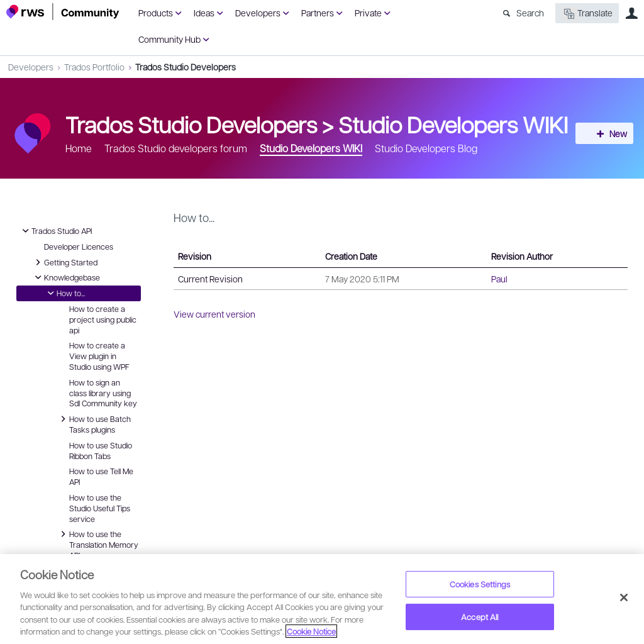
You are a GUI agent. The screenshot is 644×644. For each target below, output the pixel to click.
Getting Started (64, 262)
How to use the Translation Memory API (97, 544)
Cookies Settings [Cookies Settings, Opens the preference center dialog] (480, 584)
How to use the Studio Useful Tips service (100, 508)
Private (368, 13)
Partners (318, 13)
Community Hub (169, 39)
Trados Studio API (55, 231)
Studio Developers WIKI (453, 124)
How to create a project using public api (103, 319)
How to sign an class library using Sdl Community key (103, 393)
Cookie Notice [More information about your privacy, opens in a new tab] (311, 631)
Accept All (480, 617)
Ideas (204, 13)
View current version (214, 314)
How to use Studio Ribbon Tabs (101, 451)
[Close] (624, 597)
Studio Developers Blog (426, 148)
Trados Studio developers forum (176, 148)
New (609, 133)
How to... (64, 293)
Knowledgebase (66, 277)
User (631, 13)
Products (156, 13)
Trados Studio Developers (186, 67)
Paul (499, 279)
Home (79, 148)
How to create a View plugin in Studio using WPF (99, 356)
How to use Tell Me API (101, 476)
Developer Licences (79, 247)
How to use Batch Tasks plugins (94, 424)
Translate (587, 14)
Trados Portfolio (94, 67)
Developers (258, 13)
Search (530, 13)
